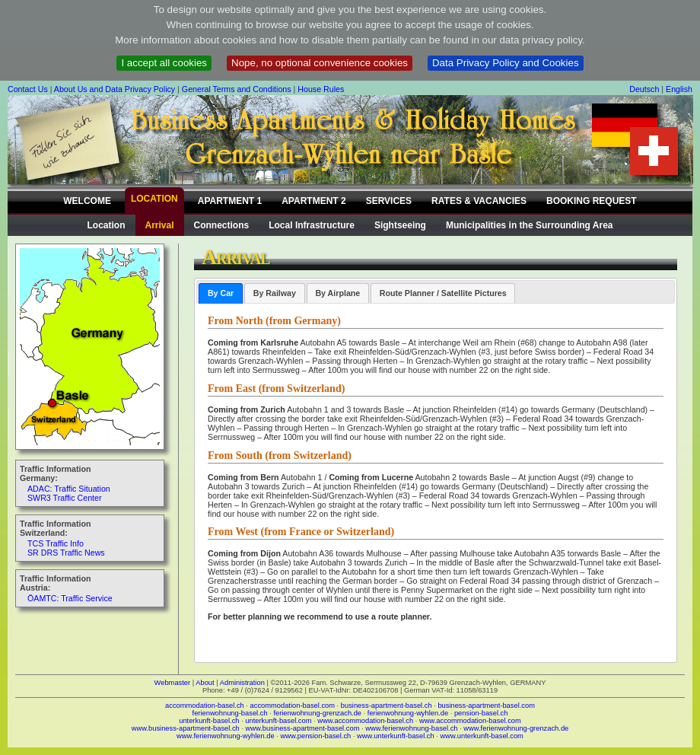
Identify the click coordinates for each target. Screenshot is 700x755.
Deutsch (644, 89)
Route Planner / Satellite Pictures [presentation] (443, 293)
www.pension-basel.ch (315, 736)
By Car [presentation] (221, 293)
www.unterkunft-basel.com (481, 736)
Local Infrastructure (312, 225)
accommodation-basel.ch (205, 706)
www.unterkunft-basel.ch (396, 736)
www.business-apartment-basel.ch (186, 728)
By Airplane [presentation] (337, 293)
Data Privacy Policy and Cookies (506, 63)
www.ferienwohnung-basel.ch (411, 728)
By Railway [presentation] (275, 293)
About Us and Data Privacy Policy (115, 89)
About (205, 683)
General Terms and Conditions (237, 89)
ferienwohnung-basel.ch (230, 713)
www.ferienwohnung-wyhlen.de (226, 736)
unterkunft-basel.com (278, 721)
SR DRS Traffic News (66, 553)
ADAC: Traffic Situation (69, 489)
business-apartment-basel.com (486, 706)
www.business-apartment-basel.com (303, 728)
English (679, 89)
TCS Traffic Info (56, 543)
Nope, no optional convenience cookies (320, 63)
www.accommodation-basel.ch (365, 721)
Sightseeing (400, 225)
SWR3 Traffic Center (65, 498)
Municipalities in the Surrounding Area (530, 225)
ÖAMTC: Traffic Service (70, 598)
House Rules (321, 89)
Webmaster (173, 683)
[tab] (221, 293)
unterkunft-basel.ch (209, 721)
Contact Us (28, 89)
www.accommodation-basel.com (470, 721)
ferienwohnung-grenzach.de (317, 713)
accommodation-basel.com (293, 706)
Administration (242, 683)
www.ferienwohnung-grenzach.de (516, 728)
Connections (222, 225)
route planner (404, 616)
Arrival (160, 225)
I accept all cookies (164, 63)
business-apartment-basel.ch (387, 706)
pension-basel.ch (481, 713)
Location (107, 225)
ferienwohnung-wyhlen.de (408, 713)
